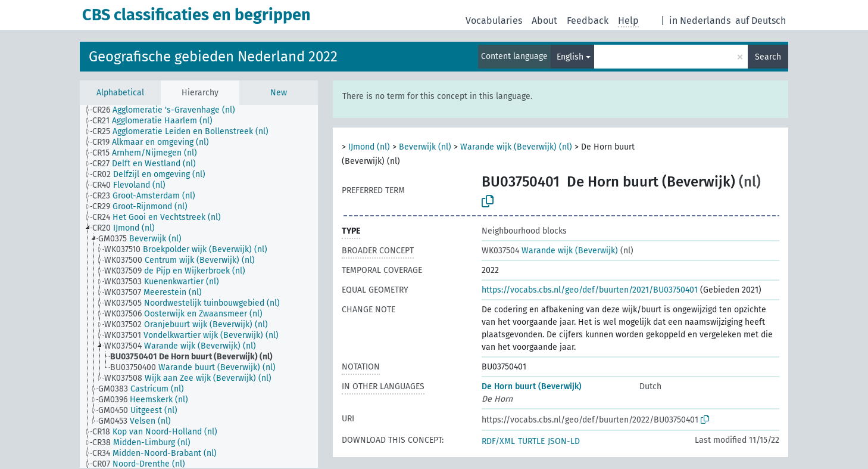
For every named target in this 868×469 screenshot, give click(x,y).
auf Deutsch (761, 21)
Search (768, 57)
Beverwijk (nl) (425, 147)
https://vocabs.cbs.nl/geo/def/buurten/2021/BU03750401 (590, 290)
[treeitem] (169, 110)
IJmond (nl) (369, 147)
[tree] (199, 286)
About (544, 21)
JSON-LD (564, 441)
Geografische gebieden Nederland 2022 (213, 57)
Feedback (588, 21)
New (279, 93)
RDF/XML (498, 441)
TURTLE (531, 441)
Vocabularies (494, 21)
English (570, 57)
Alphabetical (120, 93)
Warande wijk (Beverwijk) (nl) (516, 147)
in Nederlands (700, 21)
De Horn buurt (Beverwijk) (532, 386)
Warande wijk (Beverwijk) (550, 251)
